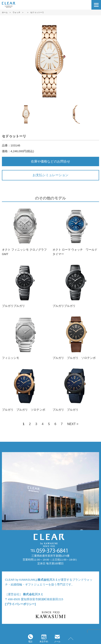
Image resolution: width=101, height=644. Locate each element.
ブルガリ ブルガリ (76, 388)
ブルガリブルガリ (25, 285)
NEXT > (73, 424)
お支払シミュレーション (50, 175)
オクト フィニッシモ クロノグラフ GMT (25, 231)
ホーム (5, 12)
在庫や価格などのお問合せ (50, 161)
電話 (30, 638)
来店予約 (44, 638)
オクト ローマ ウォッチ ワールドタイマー (76, 231)
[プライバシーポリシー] (20, 604)
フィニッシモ (25, 337)
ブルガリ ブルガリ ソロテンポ (76, 337)
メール (57, 638)
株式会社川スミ (48, 580)
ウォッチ (16, 12)
